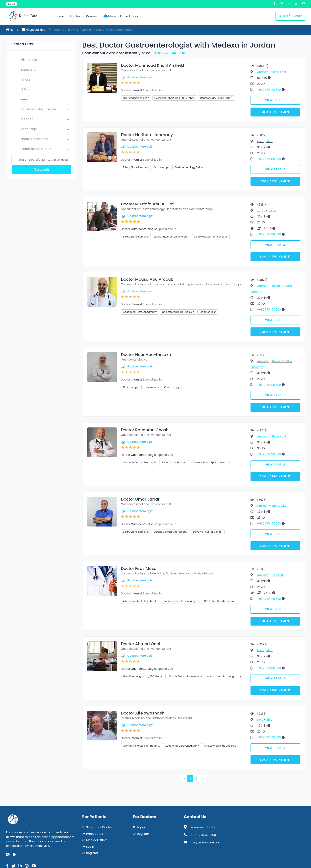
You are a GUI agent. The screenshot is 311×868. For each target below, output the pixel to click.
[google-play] (14, 855)
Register (92, 853)
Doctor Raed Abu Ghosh (145, 430)
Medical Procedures (121, 16)
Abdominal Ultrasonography (140, 312)
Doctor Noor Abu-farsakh (146, 355)
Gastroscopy (161, 167)
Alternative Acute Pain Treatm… (142, 601)
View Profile (275, 100)
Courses (92, 16)
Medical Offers (97, 840)
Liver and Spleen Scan (136, 98)
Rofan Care (23, 16)
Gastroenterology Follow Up (191, 167)
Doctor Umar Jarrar (140, 499)
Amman (263, 72)
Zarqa (262, 211)
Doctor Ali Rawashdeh (143, 713)
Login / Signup (290, 16)
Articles (75, 16)
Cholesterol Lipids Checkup (178, 312)
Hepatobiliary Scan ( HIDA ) (216, 98)
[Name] (41, 160)
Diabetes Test (208, 312)
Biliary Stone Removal (136, 167)
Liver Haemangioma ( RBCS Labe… (175, 98)
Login (90, 847)
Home (60, 16)
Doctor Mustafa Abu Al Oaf (147, 204)
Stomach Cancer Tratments (140, 462)
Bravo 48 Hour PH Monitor (207, 532)
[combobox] (45, 61)
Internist (136, 90)
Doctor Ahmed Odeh (141, 644)
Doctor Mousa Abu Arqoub (147, 279)
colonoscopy (151, 387)
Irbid (261, 141)
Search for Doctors (100, 827)
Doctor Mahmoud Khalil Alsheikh (153, 65)
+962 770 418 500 (170, 53)
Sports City (279, 506)
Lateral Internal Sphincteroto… (171, 237)
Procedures (95, 834)
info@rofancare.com (206, 842)
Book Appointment (275, 112)
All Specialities (34, 30)
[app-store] (8, 855)
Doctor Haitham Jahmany (147, 135)
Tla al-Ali (278, 575)
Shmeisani (279, 72)
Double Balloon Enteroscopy (211, 237)
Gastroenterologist (140, 77)
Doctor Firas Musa (139, 568)
